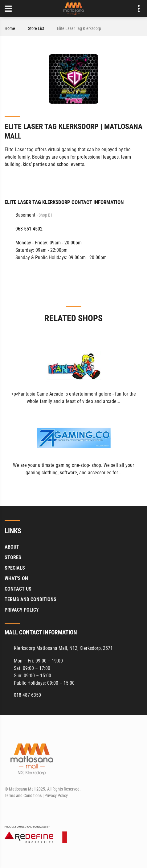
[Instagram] (20, 810)
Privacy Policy (22, 610)
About (12, 547)
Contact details (135, 9)
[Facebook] (138, 180)
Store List (36, 28)
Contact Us (18, 589)
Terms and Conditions (31, 599)
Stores (13, 557)
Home (10, 28)
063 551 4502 (29, 229)
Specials (15, 568)
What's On (16, 578)
